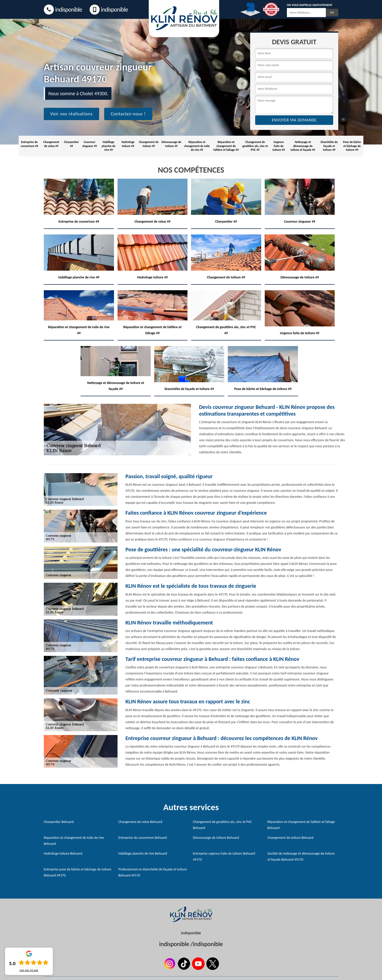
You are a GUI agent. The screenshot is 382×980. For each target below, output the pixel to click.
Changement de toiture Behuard (291, 838)
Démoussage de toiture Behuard (216, 838)
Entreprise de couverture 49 (29, 144)
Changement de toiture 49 (149, 144)
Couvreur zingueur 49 (90, 144)
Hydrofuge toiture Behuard (63, 853)
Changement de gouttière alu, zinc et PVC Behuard (222, 825)
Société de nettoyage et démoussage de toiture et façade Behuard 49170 (301, 856)
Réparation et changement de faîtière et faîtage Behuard (301, 825)
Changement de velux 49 (51, 144)
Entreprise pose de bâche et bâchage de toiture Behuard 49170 (78, 872)
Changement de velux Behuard (140, 822)
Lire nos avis (29, 970)
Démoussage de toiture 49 (171, 144)
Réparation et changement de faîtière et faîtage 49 (226, 146)
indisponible (63, 10)
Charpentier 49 (71, 144)
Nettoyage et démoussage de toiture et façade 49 (303, 146)
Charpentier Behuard (59, 822)
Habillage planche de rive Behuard (143, 853)
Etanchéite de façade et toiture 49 (329, 146)
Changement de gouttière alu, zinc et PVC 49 (255, 146)
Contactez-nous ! (128, 114)
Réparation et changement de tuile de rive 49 (197, 146)
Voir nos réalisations (71, 114)
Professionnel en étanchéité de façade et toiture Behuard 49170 (153, 872)
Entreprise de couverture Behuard (142, 838)
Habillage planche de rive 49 (108, 146)
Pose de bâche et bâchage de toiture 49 (352, 146)
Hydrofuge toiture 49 (128, 144)
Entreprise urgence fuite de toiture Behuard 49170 (224, 856)
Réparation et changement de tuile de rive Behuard (74, 841)
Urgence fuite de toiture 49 (279, 146)
